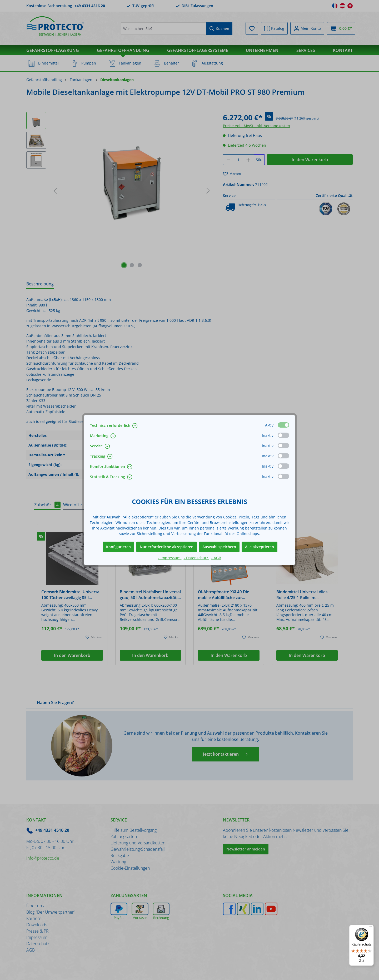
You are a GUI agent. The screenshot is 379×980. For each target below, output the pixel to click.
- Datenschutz (196, 558)
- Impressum (170, 558)
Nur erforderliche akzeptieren (167, 547)
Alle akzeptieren (260, 547)
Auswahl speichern (219, 547)
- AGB (216, 558)
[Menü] (371, 928)
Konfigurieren (118, 547)
